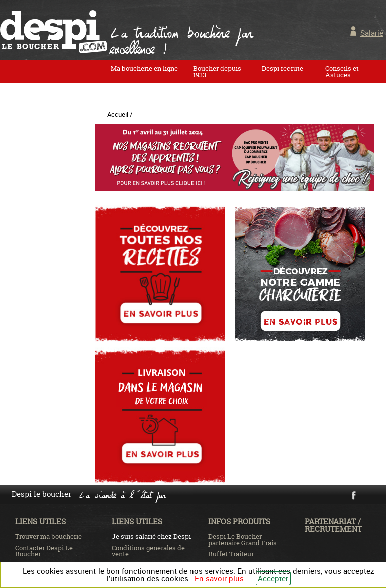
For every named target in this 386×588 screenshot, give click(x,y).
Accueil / (120, 114)
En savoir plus (219, 578)
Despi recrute (282, 68)
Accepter (273, 578)
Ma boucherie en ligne (144, 68)
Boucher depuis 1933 (217, 72)
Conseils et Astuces (342, 72)
